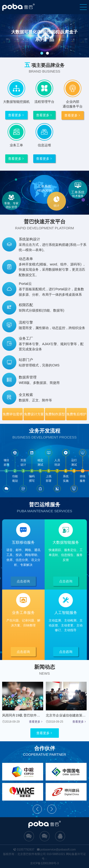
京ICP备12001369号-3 (44, 863)
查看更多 (16, 115)
